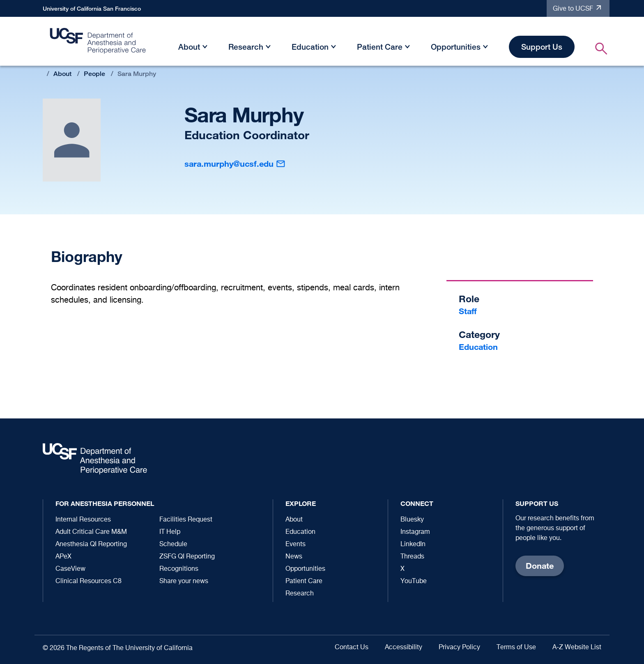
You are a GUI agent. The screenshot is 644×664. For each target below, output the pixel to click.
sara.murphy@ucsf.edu (229, 164)
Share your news (184, 581)
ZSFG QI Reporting (187, 557)
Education (310, 47)
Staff (468, 311)
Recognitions (179, 569)
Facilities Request (186, 520)
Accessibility (404, 648)
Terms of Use (516, 648)
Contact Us (352, 648)
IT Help (170, 532)
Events (296, 545)
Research (246, 47)
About (189, 47)
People (94, 74)
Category (479, 334)
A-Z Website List (577, 648)
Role (469, 299)
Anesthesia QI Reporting (91, 545)
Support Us (542, 47)
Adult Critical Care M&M (91, 532)
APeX (63, 557)
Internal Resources (83, 520)
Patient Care (380, 47)
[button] (205, 48)
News (294, 557)
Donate (540, 566)
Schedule (173, 545)
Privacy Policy (459, 648)
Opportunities (456, 47)
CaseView (70, 569)
